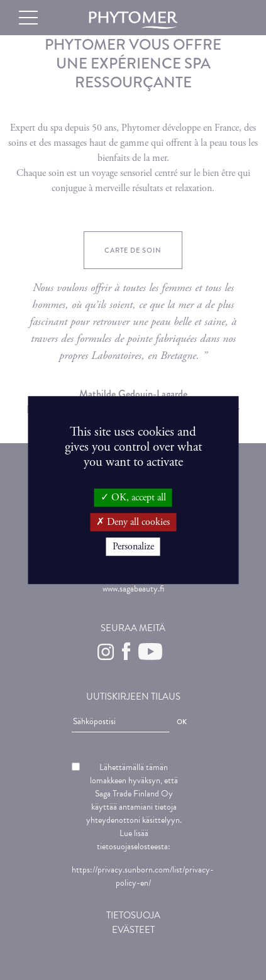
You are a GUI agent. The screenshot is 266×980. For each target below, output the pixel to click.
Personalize (133, 547)
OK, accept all (133, 498)
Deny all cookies (133, 522)
